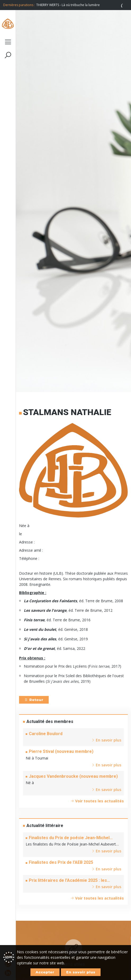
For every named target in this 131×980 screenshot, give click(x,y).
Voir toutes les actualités (97, 801)
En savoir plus (81, 972)
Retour (34, 700)
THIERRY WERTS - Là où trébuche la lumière (68, 5)
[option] (82, 5)
